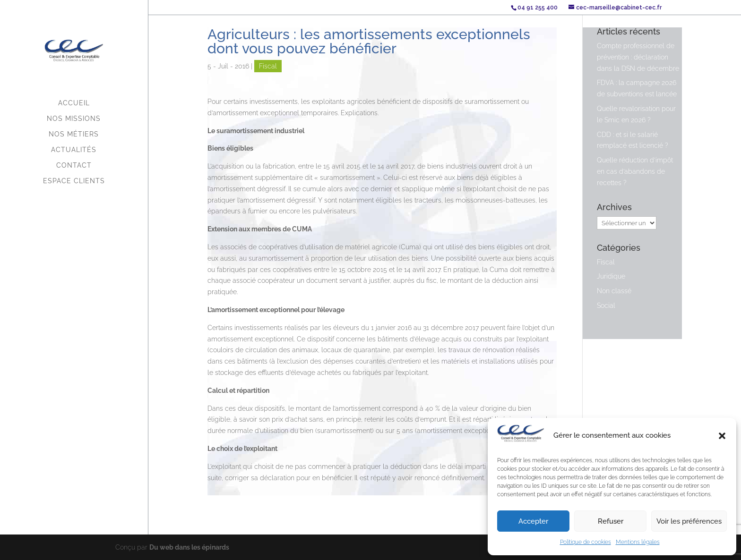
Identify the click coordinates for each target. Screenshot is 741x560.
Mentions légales (638, 542)
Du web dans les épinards (189, 547)
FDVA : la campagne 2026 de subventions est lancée (637, 88)
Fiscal (268, 66)
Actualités (74, 150)
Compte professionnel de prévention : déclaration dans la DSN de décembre (638, 57)
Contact (74, 165)
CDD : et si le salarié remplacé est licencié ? (633, 140)
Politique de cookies (586, 542)
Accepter (533, 521)
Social (606, 305)
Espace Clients (74, 181)
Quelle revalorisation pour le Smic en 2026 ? (636, 114)
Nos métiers (74, 134)
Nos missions (74, 119)
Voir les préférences (689, 521)
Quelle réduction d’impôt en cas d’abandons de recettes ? (635, 171)
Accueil (74, 103)
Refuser (611, 521)
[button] (722, 436)
